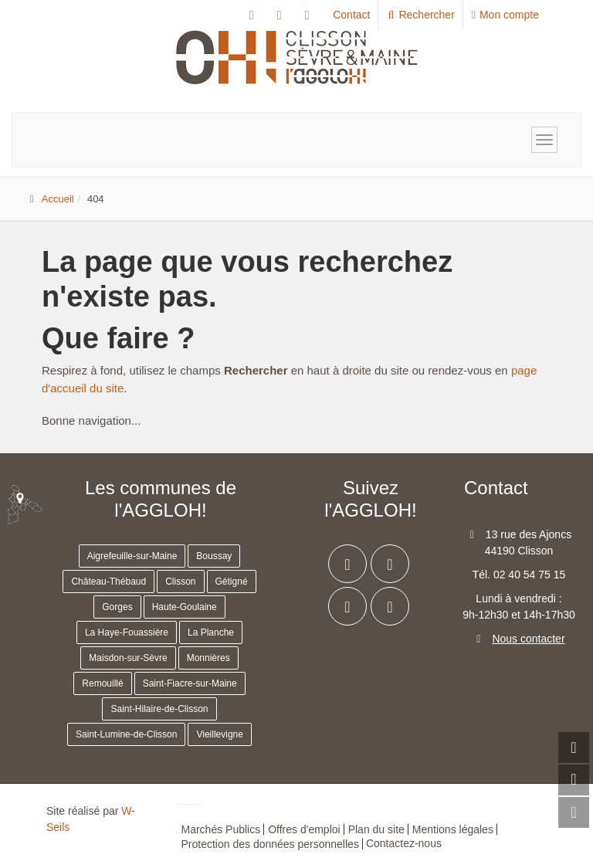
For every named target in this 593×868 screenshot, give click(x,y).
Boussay (214, 556)
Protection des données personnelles (270, 844)
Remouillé (102, 683)
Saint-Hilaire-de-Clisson (159, 709)
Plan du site (376, 829)
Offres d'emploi (304, 829)
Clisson (180, 581)
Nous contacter (528, 639)
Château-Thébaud (108, 581)
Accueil (58, 199)
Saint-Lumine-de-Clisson (126, 734)
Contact (351, 15)
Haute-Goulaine (185, 607)
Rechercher (420, 15)
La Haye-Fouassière (127, 632)
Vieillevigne (220, 734)
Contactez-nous (404, 843)
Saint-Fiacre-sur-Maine (190, 683)
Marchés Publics (221, 829)
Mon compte (505, 15)
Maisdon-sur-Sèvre (128, 658)
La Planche (211, 632)
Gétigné (232, 581)
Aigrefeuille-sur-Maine (132, 556)
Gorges (117, 607)
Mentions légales (453, 829)
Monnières (208, 658)
